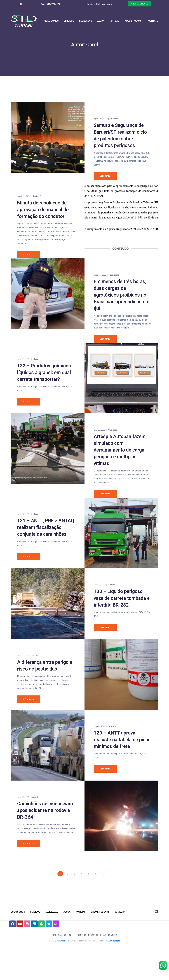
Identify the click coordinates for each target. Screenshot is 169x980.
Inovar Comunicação (112, 970)
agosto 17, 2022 (100, 119)
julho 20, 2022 (23, 821)
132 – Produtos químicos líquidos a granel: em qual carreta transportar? (44, 373)
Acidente (35, 821)
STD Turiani (60, 970)
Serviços (69, 21)
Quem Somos (51, 21)
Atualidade (114, 119)
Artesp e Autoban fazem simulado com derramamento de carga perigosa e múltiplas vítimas (120, 456)
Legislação (86, 21)
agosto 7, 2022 (100, 276)
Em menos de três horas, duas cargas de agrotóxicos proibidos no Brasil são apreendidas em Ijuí (122, 296)
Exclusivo (35, 360)
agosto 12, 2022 (24, 197)
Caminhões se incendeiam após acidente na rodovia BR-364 (45, 835)
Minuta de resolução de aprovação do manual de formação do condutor (43, 210)
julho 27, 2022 (99, 595)
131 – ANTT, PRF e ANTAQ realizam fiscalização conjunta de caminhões (46, 533)
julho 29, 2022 (23, 360)
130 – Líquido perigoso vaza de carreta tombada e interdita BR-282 (122, 609)
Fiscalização (114, 276)
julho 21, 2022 (23, 671)
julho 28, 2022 (23, 520)
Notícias (114, 21)
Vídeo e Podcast (134, 21)
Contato (153, 21)
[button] (139, 4)
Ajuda (101, 21)
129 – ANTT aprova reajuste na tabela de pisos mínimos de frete (122, 759)
